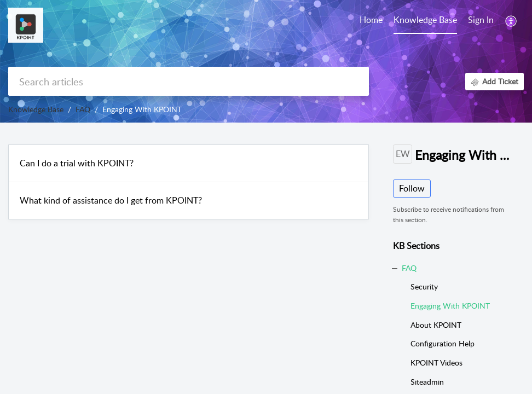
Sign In (481, 20)
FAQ (83, 109)
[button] (511, 21)
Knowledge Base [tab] (425, 20)
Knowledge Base (36, 109)
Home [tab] (371, 20)
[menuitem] (481, 21)
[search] (189, 81)
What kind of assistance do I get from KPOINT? (111, 200)
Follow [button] (412, 188)
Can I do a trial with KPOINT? (77, 163)
